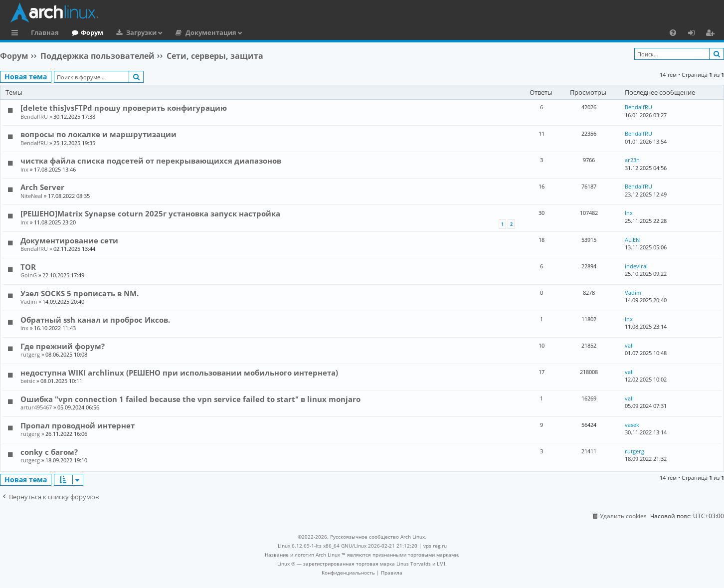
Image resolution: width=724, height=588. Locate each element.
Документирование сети (69, 240)
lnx (24, 169)
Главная (45, 32)
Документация (211, 32)
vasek (632, 425)
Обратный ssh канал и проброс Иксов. (95, 320)
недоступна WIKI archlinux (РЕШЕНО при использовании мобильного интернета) (179, 373)
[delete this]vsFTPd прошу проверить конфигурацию (124, 108)
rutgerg (30, 354)
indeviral (636, 266)
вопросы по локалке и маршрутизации (98, 134)
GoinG (29, 275)
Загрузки (141, 32)
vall (629, 345)
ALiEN (632, 240)
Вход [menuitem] (695, 34)
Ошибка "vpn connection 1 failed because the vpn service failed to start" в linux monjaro (190, 399)
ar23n (632, 160)
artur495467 (36, 407)
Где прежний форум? (63, 346)
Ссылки (17, 34)
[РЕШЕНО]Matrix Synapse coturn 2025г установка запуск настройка (150, 213)
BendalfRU (34, 116)
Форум (92, 32)
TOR (28, 267)
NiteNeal (31, 196)
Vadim (29, 301)
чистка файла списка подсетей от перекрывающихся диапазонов (151, 161)
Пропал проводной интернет (78, 425)
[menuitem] (673, 32)
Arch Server (42, 187)
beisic (28, 381)
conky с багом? (49, 452)
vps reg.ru (435, 546)
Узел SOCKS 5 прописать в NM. (80, 293)
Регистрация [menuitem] (712, 34)
